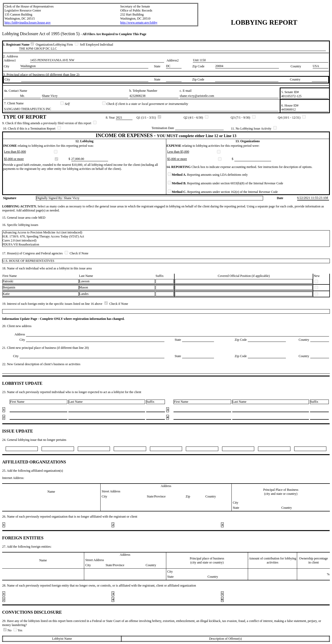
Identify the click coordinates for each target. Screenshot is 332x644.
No (8, 630)
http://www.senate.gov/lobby (139, 23)
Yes (18, 630)
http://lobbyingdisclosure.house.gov (28, 23)
